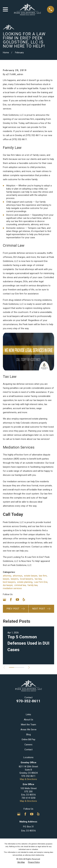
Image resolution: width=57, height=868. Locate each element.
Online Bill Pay (28, 739)
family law (32, 585)
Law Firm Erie (41, 582)
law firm (43, 576)
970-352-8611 (28, 701)
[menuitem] (21, 862)
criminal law (20, 585)
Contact (28, 750)
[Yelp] (24, 600)
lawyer (6, 579)
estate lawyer (31, 576)
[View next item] (29, 667)
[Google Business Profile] (4, 600)
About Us (28, 720)
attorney (7, 576)
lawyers (15, 579)
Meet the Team (28, 725)
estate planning (25, 582)
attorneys (18, 576)
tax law (38, 579)
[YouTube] (17, 600)
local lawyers (27, 579)
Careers (28, 745)
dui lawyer (8, 585)
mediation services (12, 588)
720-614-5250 (28, 798)
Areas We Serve (28, 730)
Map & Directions (28, 779)
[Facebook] (11, 600)
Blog (28, 734)
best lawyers (9, 582)
